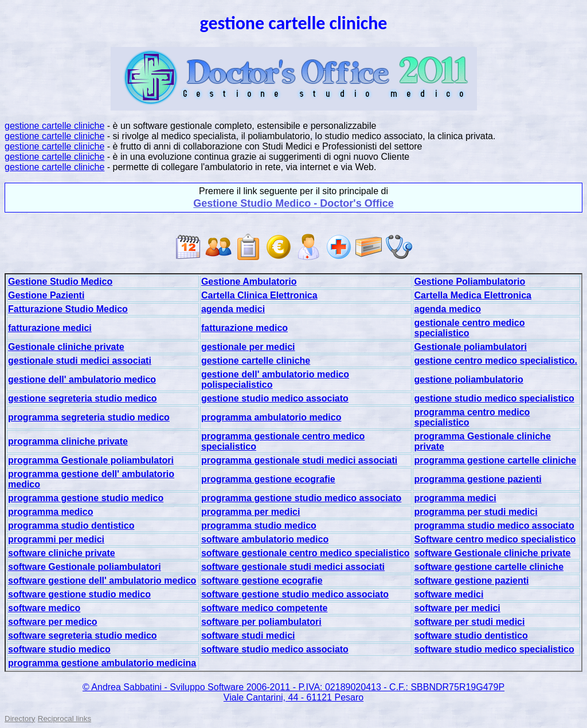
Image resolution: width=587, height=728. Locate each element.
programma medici (455, 498)
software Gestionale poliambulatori (85, 567)
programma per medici (251, 512)
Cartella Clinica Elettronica (259, 295)
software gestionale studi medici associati (293, 567)
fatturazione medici (50, 328)
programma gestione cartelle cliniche (495, 460)
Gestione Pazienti (46, 295)
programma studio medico (259, 526)
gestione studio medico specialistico (494, 398)
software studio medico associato (275, 649)
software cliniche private (62, 553)
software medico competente (265, 608)
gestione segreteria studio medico (83, 398)
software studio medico (59, 649)
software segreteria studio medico (83, 635)
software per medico (53, 622)
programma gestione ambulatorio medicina (102, 663)
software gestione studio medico (79, 594)
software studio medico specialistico (494, 649)
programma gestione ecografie (268, 479)
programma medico (50, 512)
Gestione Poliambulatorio (469, 282)
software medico (44, 608)
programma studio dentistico (71, 526)
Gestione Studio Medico (60, 282)
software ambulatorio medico (265, 539)
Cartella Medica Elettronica (473, 295)
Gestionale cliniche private (66, 347)
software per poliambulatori (261, 622)
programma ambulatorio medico (271, 417)
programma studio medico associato (494, 526)
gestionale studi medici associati (80, 361)
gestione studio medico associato (275, 398)
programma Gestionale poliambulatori (91, 460)
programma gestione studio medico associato (301, 498)
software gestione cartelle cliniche (489, 567)
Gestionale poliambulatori (470, 347)
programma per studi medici (476, 512)
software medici (449, 594)
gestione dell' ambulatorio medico (82, 379)
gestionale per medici (248, 347)
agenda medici (233, 309)
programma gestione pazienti (478, 479)
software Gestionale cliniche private (492, 553)
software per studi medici (469, 622)
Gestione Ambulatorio (249, 282)
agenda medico (447, 309)
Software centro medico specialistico (495, 539)
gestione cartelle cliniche (54, 126)
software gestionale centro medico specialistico (306, 553)
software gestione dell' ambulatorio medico (102, 581)
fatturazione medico (244, 328)
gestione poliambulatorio (468, 379)
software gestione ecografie (262, 581)
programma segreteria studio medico (89, 417)
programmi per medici (56, 539)
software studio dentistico (471, 635)
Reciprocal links (64, 719)
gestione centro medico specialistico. (496, 361)
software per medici (457, 608)
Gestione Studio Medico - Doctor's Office (293, 203)
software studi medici (248, 635)
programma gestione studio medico (86, 498)
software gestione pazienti (471, 581)
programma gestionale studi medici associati (299, 460)
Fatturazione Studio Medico (68, 309)
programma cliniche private (68, 441)
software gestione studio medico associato (295, 594)
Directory (20, 719)
